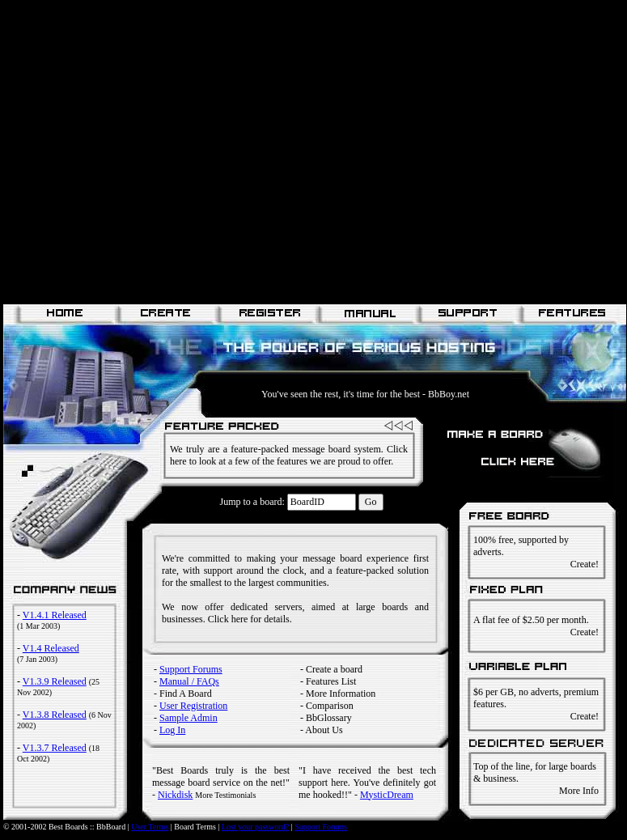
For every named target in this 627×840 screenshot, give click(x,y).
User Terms (150, 827)
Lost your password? (255, 827)
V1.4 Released (51, 648)
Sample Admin (189, 718)
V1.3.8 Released (55, 715)
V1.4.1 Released (55, 615)
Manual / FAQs (189, 681)
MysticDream (387, 795)
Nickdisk (175, 795)
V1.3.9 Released (55, 681)
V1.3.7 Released (55, 748)
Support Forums (191, 669)
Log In (172, 730)
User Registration (193, 706)
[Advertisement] (152, 152)
